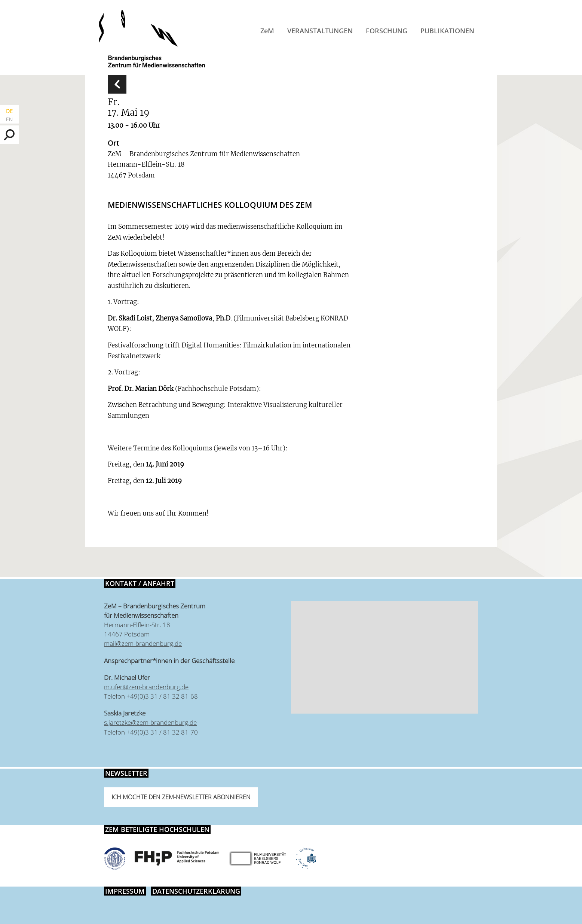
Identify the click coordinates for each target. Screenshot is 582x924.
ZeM (267, 31)
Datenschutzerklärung (196, 891)
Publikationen (447, 31)
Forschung (387, 31)
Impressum (125, 891)
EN (9, 119)
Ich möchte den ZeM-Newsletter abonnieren (181, 797)
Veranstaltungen (320, 31)
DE (9, 111)
